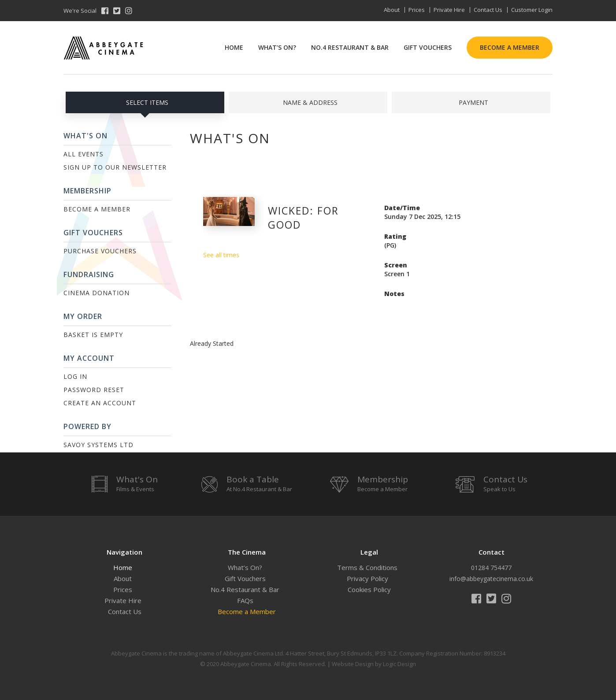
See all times (221, 255)
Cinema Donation (96, 293)
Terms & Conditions (367, 567)
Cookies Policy (369, 589)
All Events (83, 154)
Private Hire (449, 10)
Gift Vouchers (428, 47)
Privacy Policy (367, 578)
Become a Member (510, 47)
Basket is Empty (93, 335)
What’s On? (277, 47)
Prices (417, 10)
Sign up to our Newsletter (115, 167)
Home (234, 47)
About (392, 10)
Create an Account (100, 403)
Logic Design (399, 664)
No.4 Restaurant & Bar (350, 47)
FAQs (245, 600)
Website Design (353, 664)
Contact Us (488, 10)
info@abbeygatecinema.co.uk (491, 579)
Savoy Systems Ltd (98, 445)
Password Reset (94, 390)
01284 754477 (491, 568)
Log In (75, 376)
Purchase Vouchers (100, 251)
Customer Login (532, 10)
